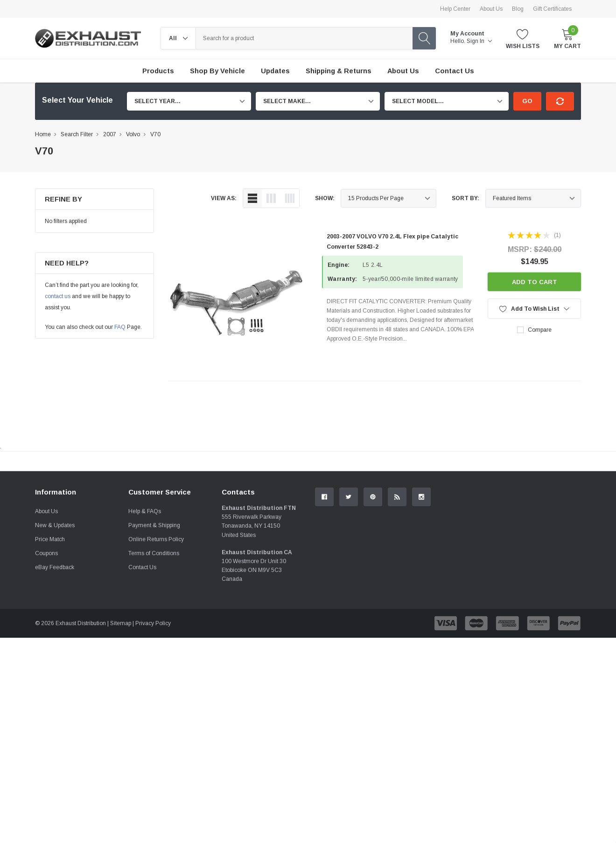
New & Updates (55, 630)
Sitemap (121, 728)
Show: (325, 198)
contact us (58, 296)
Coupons (46, 658)
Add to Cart (535, 282)
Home (43, 134)
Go (527, 101)
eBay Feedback (55, 672)
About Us (491, 9)
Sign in (479, 41)
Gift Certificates (552, 9)
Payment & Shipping (154, 630)
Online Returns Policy (156, 644)
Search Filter (77, 134)
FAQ (120, 327)
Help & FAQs (145, 616)
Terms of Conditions (154, 658)
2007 (110, 134)
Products (158, 71)
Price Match (50, 644)
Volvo (133, 134)
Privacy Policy (153, 728)
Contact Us (142, 672)
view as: (224, 198)
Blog (518, 9)
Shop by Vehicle (217, 71)
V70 (155, 134)
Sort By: (465, 198)
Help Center (455, 9)
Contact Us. (546, 538)
